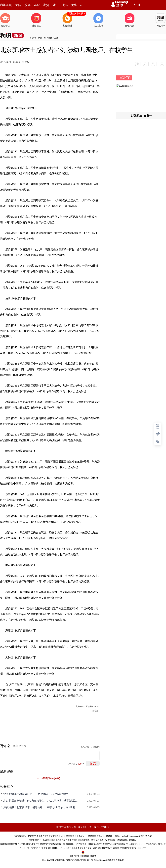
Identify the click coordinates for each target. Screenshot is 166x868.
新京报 (26, 62)
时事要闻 (48, 38)
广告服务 (105, 826)
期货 (46, 5)
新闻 (18, 5)
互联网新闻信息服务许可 (29, 843)
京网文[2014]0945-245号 (52, 847)
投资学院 (5, 20)
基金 (37, 5)
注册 (137, 5)
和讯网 (33, 38)
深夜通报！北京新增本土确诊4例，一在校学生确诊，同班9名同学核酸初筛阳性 (41, 806)
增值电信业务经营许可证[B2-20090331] (57, 843)
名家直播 (98, 20)
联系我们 (83, 826)
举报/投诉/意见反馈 (66, 826)
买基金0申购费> (77, 14)
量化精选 (129, 20)
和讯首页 (6, 5)
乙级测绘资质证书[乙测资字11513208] (129, 843)
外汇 (55, 5)
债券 (65, 5)
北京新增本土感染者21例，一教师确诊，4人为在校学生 (36, 793)
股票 (28, 5)
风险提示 (133, 839)
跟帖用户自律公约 (90, 746)
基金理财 (67, 20)
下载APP (161, 20)
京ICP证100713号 (9, 843)
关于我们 (94, 826)
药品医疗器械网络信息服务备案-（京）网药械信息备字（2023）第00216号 (96, 847)
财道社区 (36, 20)
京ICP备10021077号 (138, 847)
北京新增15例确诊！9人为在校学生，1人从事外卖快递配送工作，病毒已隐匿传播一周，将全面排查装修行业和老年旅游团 (41, 799)
